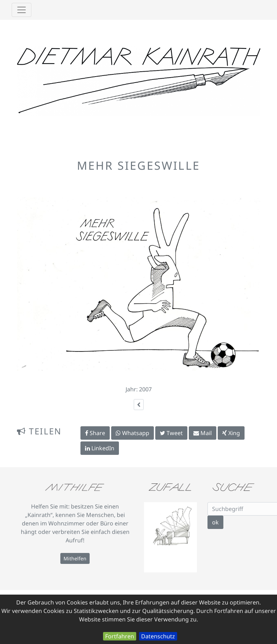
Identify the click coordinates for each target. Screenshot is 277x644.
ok (215, 522)
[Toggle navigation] (22, 10)
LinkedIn (100, 448)
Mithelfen (75, 558)
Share (95, 433)
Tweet (171, 433)
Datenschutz (158, 636)
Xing (231, 433)
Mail (203, 433)
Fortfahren (120, 636)
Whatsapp (133, 433)
